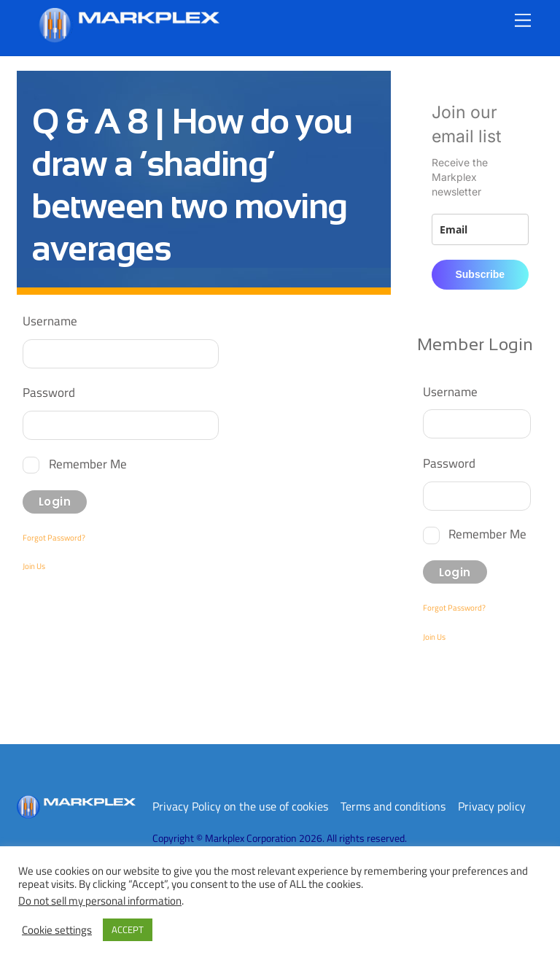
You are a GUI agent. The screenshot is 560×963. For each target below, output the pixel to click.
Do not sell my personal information (100, 901)
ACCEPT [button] (128, 929)
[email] (480, 229)
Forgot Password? (54, 538)
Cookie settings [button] (57, 930)
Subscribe (480, 274)
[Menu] (523, 20)
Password (49, 392)
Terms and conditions (393, 806)
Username (50, 321)
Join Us (34, 566)
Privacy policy (492, 806)
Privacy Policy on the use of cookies (240, 806)
